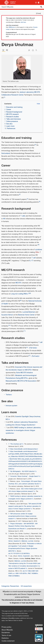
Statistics (5, 638)
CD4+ (37, 252)
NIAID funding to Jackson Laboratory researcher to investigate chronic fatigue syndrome (23, 430)
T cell (34, 258)
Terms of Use (12, 621)
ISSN (17, 574)
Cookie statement (8, 641)
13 (29, 356)
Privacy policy (6, 627)
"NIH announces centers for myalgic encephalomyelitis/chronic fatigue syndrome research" (22, 516)
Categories (5, 586)
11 (24, 331)
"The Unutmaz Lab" (16, 444)
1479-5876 (22, 574)
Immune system (11, 406)
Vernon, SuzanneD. (24, 556)
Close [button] (38, 13)
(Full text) (33, 348)
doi (9, 554)
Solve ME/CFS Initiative (24, 373)
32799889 (15, 576)
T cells (23, 216)
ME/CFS (18, 283)
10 (9, 325)
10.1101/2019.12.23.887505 (20, 554)
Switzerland (6, 153)
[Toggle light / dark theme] (36, 3)
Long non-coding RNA (19, 294)
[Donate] (39, 638)
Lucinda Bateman (29, 312)
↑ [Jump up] (9, 444)
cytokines (39, 250)
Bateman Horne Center (26, 315)
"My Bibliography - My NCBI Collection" (23, 471)
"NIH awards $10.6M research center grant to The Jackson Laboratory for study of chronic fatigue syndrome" (25, 506)
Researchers (15, 586)
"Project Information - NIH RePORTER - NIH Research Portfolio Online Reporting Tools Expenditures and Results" (23, 526)
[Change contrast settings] (39, 3)
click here (23, 22)
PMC (29, 574)
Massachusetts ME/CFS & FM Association (21, 381)
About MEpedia (7, 630)
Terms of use (6, 635)
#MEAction (12, 27)
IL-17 (31, 261)
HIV (4, 219)
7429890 (34, 574)
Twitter (8, 395)
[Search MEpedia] (22, 7)
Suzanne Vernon (7, 315)
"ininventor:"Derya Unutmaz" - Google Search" (24, 476)
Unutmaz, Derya (30, 559)
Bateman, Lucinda (27, 541)
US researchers (26, 586)
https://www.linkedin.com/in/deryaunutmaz (23, 449)
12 (27, 347)
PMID (10, 576)
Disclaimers (6, 633)
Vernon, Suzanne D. (15, 541)
